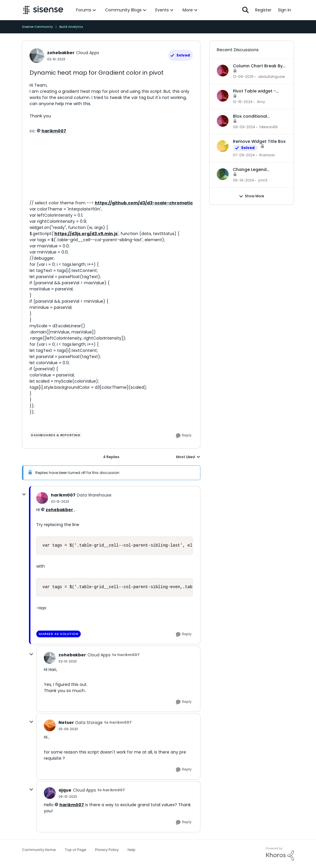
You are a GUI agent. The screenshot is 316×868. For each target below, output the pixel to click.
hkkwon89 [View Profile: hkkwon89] (269, 127)
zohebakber (59, 510)
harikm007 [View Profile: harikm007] (63, 495)
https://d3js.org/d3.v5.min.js (86, 234)
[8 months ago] (243, 77)
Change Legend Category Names (251, 170)
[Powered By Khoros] (280, 854)
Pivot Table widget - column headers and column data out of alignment (255, 91)
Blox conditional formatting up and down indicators (259, 116)
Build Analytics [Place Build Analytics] (71, 27)
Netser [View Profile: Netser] (66, 723)
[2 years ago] (243, 102)
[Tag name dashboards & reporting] (56, 435)
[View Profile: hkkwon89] (223, 121)
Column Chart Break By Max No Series (258, 66)
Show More (251, 196)
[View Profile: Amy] (223, 96)
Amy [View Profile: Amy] (261, 102)
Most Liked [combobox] (188, 457)
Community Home (39, 850)
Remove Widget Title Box (259, 141)
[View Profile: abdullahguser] (223, 71)
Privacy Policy (107, 850)
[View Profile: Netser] (50, 725)
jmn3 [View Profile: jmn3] (263, 180)
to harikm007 (126, 655)
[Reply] (184, 436)
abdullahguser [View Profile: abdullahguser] (272, 77)
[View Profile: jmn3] (223, 174)
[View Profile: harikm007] (42, 498)
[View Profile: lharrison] (223, 146)
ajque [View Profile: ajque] (65, 790)
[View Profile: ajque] (50, 793)
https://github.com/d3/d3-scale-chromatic (144, 203)
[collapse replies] (24, 494)
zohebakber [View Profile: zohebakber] (61, 53)
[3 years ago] (244, 155)
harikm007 (54, 131)
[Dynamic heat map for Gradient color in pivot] (60, 502)
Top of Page (75, 850)
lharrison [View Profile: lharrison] (267, 155)
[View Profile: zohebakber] (37, 56)
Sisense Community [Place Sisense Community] (37, 27)
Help (132, 850)
